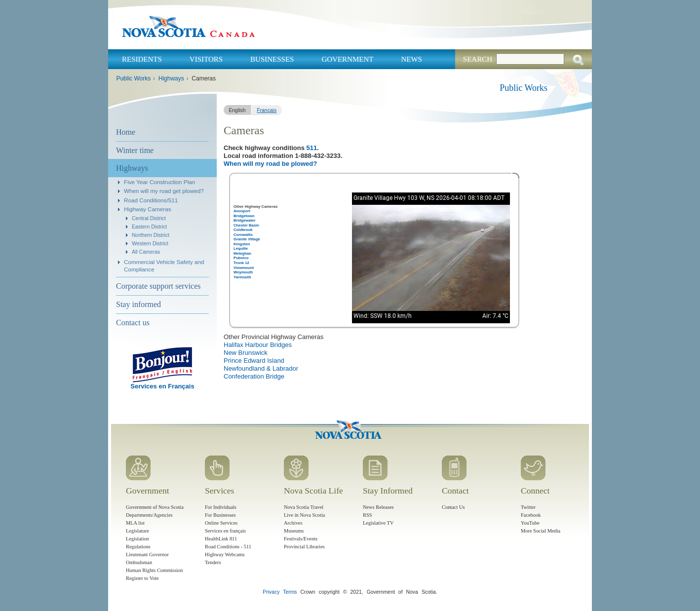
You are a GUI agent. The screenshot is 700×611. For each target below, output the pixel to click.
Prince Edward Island (254, 361)
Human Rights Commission (154, 570)
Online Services (221, 523)
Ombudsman (139, 562)
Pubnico (241, 258)
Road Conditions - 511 (228, 547)
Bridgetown (244, 216)
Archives (293, 523)
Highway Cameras (147, 209)
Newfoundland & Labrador (261, 368)
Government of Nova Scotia (155, 507)
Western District (150, 243)
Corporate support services (158, 286)
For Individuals (221, 507)
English (237, 110)
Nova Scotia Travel (304, 507)
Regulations (138, 547)
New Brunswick (246, 353)
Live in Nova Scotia (304, 515)
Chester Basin (246, 225)
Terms (290, 592)
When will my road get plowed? (164, 191)
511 (312, 148)
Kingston (242, 244)
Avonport (242, 211)
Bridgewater (245, 220)
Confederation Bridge (254, 376)
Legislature (137, 531)
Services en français (225, 531)
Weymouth (243, 272)
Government (347, 59)
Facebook (531, 515)
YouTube (530, 523)
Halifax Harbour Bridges (258, 345)
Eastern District (149, 227)
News (411, 59)
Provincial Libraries (304, 547)
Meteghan (242, 253)
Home (126, 132)
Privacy (271, 592)
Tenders (213, 562)
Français (267, 110)
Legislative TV (378, 523)
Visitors (206, 59)
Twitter (528, 507)
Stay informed (138, 304)
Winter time (135, 150)
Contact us (133, 323)
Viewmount (244, 268)
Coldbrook (243, 230)
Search (478, 59)
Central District (149, 218)
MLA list (135, 523)
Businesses (272, 59)
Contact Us (453, 507)
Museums (294, 531)
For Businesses (220, 515)
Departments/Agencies (149, 515)
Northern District (151, 235)
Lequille (241, 248)
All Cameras (146, 252)
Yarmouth (242, 277)
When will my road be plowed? (270, 164)
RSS (368, 515)
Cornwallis (243, 235)
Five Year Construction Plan (159, 182)
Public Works (133, 78)
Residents (142, 59)
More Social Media (541, 531)
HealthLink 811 (221, 539)
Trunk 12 (241, 263)
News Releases (378, 507)
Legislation (137, 539)
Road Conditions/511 (151, 200)
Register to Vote (142, 578)
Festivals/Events (301, 539)
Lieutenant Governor (147, 554)
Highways (171, 78)
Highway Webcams (225, 554)
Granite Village (247, 239)
